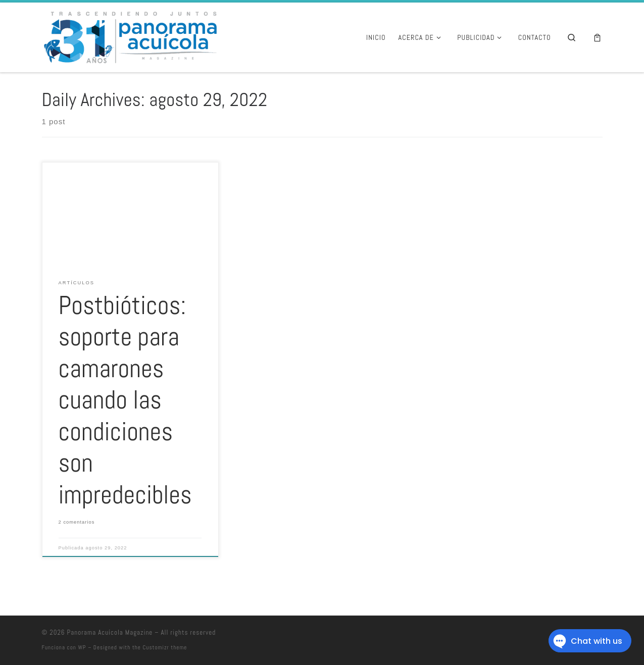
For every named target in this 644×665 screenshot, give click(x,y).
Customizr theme (165, 647)
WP (82, 647)
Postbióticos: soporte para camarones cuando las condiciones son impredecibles (125, 400)
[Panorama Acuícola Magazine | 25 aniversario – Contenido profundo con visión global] (129, 36)
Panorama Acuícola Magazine (110, 632)
